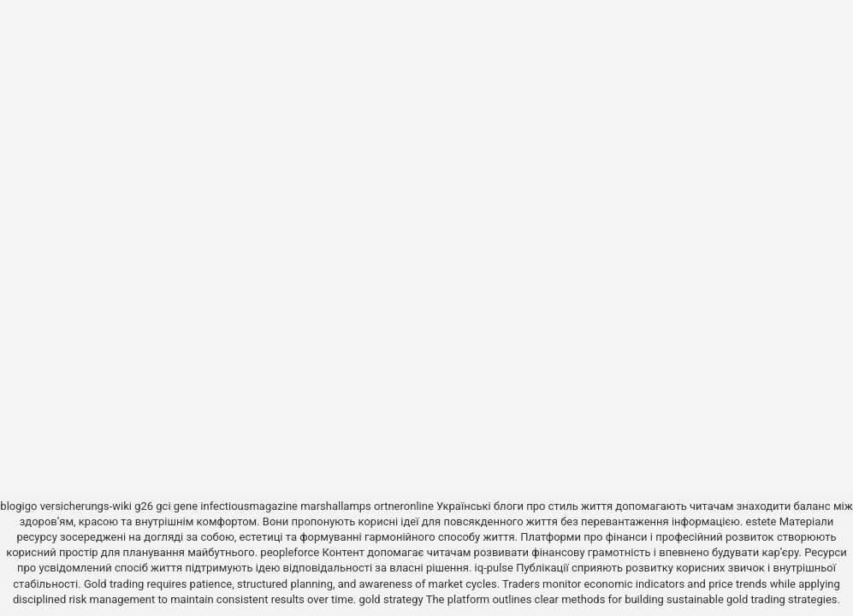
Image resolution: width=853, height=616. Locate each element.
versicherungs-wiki (86, 506)
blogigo (18, 506)
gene (186, 506)
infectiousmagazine (249, 506)
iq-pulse (494, 568)
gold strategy (391, 599)
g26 (144, 506)
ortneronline (404, 506)
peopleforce (290, 552)
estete (761, 521)
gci (163, 506)
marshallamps (336, 506)
